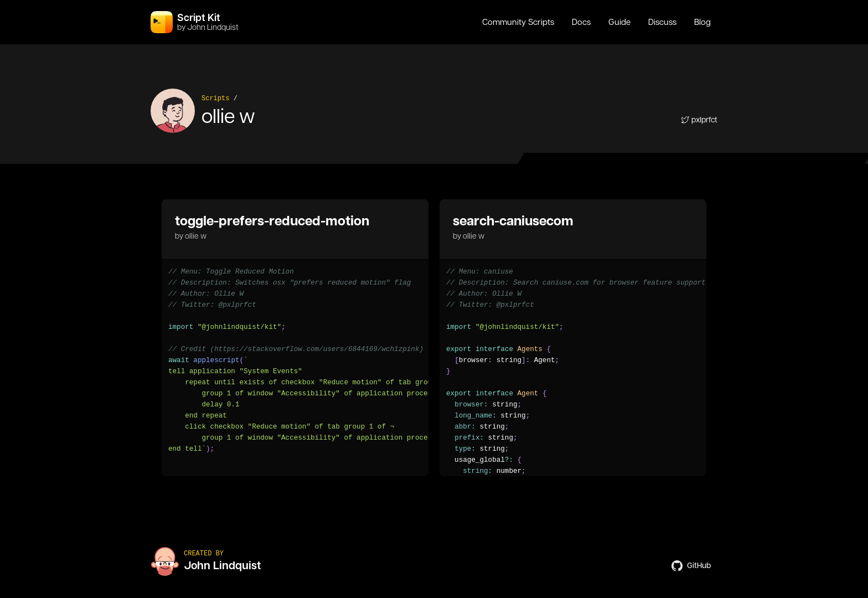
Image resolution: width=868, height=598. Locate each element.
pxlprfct (699, 120)
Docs (581, 22)
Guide (619, 22)
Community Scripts (518, 22)
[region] (295, 360)
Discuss (662, 22)
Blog (702, 22)
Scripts (215, 99)
